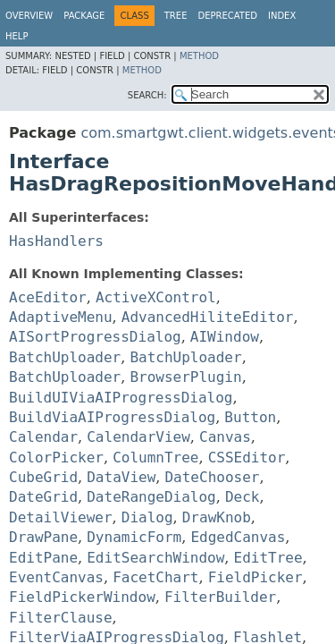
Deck (243, 497)
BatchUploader (65, 357)
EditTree (268, 558)
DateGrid (43, 497)
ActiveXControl (156, 297)
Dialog (147, 517)
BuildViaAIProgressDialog (112, 417)
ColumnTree (155, 458)
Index (282, 16)
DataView (121, 477)
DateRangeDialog (151, 497)
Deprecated (227, 16)
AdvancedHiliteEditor (208, 317)
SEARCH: (147, 95)
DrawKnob (217, 517)
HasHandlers (56, 241)
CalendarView (138, 437)
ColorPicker (56, 458)
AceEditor (48, 297)
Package (84, 16)
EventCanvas (56, 577)
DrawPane (43, 537)
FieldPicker (255, 577)
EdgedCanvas (238, 537)
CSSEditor (247, 458)
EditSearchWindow (155, 558)
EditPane (43, 558)
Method (199, 56)
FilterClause (61, 618)
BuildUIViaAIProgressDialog (121, 398)
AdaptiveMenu (61, 317)
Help (17, 36)
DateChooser (212, 477)
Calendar (43, 437)
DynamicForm (134, 537)
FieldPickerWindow (82, 597)
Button (250, 417)
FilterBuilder (220, 597)
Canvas (225, 437)
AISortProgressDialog (95, 337)
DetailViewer (61, 517)
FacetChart (155, 577)
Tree (176, 16)
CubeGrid (43, 477)
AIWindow (225, 337)
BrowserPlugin (185, 377)
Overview (29, 16)
